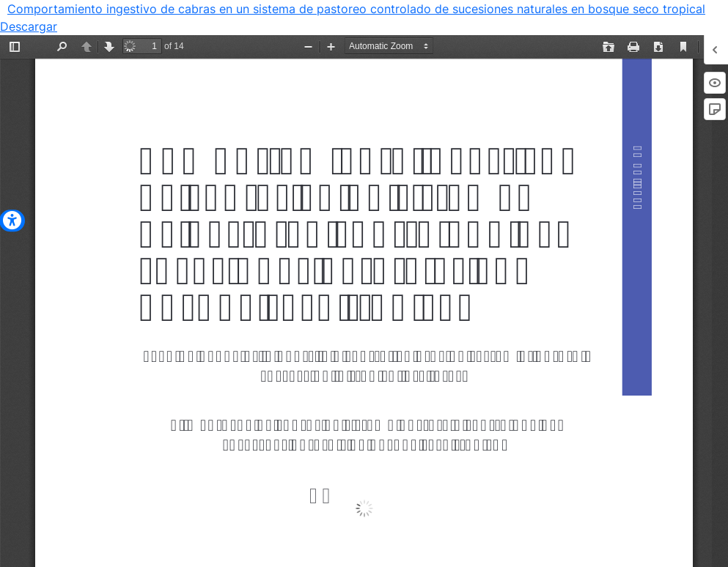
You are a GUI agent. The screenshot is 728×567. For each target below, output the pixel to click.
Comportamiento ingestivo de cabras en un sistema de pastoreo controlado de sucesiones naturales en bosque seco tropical (356, 9)
